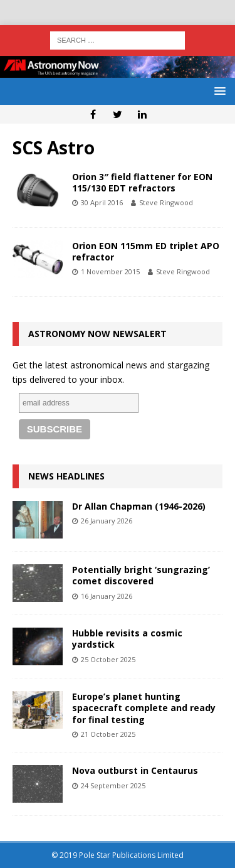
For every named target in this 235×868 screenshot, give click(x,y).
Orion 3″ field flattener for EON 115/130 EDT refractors (142, 182)
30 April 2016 (102, 202)
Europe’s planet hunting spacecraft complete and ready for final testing (144, 708)
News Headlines (66, 476)
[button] (218, 91)
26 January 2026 (107, 521)
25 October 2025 (108, 659)
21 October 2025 (108, 734)
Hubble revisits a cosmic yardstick (127, 639)
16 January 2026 (107, 596)
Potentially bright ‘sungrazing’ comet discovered (141, 575)
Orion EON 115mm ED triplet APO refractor (146, 251)
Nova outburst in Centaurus (135, 770)
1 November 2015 (110, 271)
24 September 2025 (113, 785)
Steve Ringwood (166, 202)
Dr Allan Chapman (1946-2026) (139, 506)
